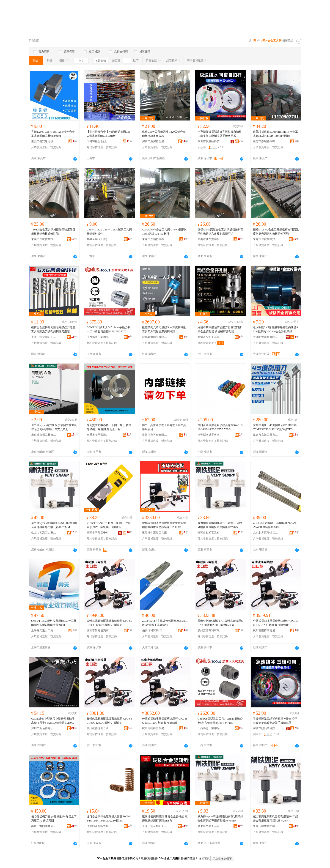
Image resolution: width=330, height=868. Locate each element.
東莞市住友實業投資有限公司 (44, 239)
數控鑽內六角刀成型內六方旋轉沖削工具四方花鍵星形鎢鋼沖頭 (164, 329)
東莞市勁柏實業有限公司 (210, 533)
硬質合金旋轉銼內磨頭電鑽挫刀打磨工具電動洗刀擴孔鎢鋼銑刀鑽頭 (53, 329)
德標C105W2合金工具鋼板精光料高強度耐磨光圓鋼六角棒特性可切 (276, 232)
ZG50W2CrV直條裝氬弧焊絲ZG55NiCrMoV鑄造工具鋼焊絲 (165, 623)
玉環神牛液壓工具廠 (154, 533)
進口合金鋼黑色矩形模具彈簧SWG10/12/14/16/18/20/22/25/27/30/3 (220, 427)
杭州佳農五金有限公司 (155, 435)
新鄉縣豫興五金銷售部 (155, 337)
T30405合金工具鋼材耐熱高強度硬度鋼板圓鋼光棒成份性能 (53, 232)
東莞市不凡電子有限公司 (99, 533)
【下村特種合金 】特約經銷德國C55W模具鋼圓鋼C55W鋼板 (109, 134)
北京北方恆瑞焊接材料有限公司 (266, 533)
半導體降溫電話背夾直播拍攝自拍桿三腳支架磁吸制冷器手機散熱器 (220, 134)
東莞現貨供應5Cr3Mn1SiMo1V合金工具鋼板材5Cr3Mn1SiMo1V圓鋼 (275, 134)
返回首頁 (204, 858)
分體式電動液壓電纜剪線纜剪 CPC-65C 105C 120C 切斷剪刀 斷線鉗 (109, 623)
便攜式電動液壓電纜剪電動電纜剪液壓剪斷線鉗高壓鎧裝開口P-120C (164, 525)
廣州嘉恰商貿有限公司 (210, 630)
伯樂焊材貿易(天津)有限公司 (155, 630)
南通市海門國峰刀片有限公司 (99, 435)
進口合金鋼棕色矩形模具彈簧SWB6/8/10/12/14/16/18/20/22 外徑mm (109, 819)
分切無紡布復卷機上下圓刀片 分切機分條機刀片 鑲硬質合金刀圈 (109, 427)
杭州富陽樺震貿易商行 (266, 630)
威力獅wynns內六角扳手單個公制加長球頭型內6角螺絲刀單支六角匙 (54, 427)
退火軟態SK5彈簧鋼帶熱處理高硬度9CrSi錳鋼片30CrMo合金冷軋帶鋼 (275, 329)
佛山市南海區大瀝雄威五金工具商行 (44, 533)
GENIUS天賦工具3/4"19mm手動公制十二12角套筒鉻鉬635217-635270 (109, 329)
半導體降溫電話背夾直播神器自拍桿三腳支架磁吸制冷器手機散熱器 (275, 721)
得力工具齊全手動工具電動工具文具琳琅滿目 (164, 427)
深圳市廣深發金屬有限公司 (155, 141)
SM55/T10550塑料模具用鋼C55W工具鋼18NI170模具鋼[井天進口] (54, 623)
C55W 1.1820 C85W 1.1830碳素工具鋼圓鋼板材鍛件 (109, 232)
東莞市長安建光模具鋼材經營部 (44, 141)
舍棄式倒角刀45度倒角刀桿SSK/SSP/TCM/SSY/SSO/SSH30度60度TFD (275, 427)
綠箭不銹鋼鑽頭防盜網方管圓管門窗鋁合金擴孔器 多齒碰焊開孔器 (220, 329)
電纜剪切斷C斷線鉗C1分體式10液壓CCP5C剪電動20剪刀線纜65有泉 (220, 623)
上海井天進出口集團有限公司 (44, 630)
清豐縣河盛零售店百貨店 (210, 435)
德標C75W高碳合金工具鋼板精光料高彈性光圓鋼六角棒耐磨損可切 (220, 232)
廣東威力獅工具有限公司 (44, 435)
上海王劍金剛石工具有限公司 (44, 337)
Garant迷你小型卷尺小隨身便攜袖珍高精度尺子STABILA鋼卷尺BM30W (53, 721)
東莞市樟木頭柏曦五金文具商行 (266, 826)
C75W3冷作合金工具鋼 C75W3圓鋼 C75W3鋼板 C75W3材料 (165, 232)
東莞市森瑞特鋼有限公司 (266, 141)
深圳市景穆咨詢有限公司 (99, 630)
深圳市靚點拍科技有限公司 (210, 141)
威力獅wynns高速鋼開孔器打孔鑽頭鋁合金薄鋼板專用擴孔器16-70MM (54, 525)
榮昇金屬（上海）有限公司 (99, 239)
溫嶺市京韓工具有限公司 (266, 435)
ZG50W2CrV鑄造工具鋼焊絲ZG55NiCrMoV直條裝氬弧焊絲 (276, 525)
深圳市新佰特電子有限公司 (44, 728)
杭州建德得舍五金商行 (99, 728)
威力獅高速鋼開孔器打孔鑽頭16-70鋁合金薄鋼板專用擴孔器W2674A (275, 819)
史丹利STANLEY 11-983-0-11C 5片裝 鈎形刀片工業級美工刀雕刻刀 (109, 525)
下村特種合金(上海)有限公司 (99, 141)
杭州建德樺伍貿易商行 (155, 728)
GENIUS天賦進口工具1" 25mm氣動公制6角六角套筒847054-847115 (220, 721)
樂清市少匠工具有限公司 (210, 337)
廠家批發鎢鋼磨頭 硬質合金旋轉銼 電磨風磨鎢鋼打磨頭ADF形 (165, 819)
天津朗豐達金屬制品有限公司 (266, 337)
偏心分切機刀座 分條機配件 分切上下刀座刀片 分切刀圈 (54, 819)
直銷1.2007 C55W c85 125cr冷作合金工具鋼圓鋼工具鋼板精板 (53, 134)
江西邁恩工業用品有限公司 (99, 337)
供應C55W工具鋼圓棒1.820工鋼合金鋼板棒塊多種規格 (164, 134)
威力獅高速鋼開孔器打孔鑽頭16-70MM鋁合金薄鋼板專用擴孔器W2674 (220, 525)
